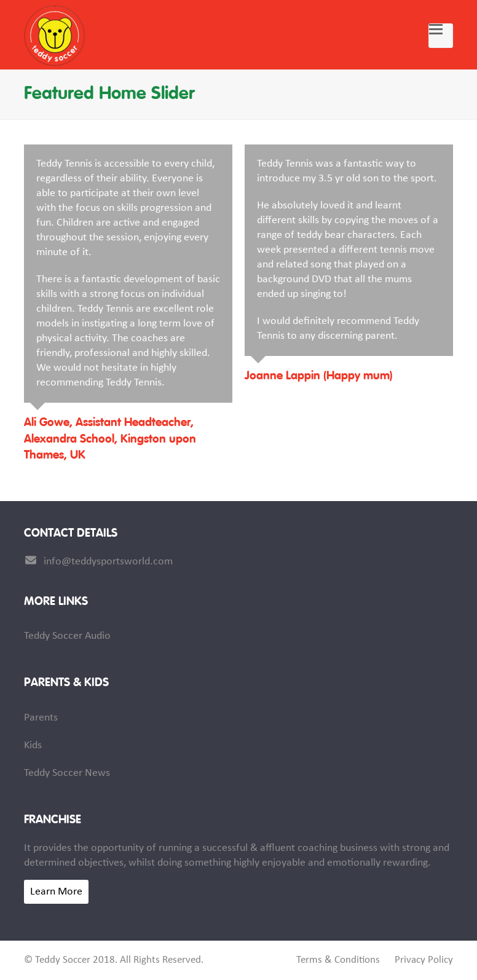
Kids (33, 745)
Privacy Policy (424, 960)
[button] (441, 36)
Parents (41, 718)
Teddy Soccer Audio (67, 636)
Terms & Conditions (338, 960)
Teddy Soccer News (67, 773)
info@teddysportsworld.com (108, 562)
